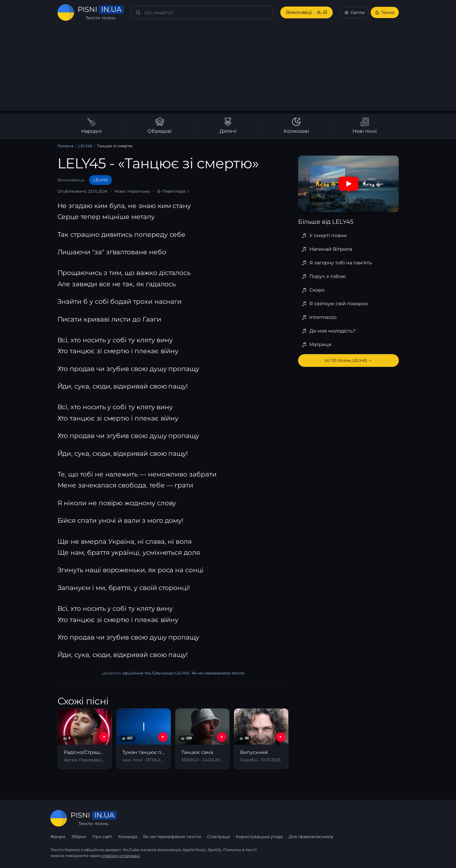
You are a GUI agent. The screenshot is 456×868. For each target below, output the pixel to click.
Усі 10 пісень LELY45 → (348, 360)
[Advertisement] (228, 69)
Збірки (79, 837)
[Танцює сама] (203, 739)
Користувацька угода (259, 837)
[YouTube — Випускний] (281, 737)
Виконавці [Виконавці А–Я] (307, 13)
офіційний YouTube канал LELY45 (155, 673)
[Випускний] (261, 739)
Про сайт (102, 837)
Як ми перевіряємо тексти (218, 673)
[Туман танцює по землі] (144, 739)
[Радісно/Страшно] (85, 739)
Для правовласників (311, 837)
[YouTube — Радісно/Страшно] (104, 737)
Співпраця (219, 837)
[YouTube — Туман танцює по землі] (163, 737)
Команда (128, 837)
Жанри (58, 837)
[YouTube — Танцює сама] (222, 737)
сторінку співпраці (121, 856)
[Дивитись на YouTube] (348, 184)
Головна (65, 146)
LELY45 (85, 146)
